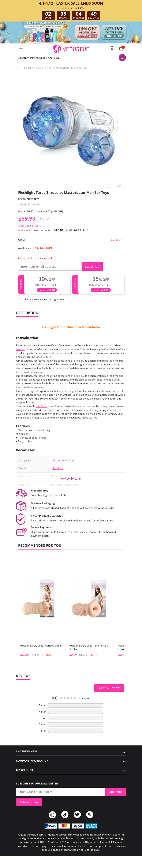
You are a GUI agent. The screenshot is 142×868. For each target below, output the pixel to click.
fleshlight (58, 468)
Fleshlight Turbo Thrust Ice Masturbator (71, 327)
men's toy (42, 406)
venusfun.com (35, 835)
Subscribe (92, 267)
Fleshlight (33, 199)
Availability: (25, 248)
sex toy (20, 349)
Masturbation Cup (63, 460)
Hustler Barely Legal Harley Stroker (41, 646)
